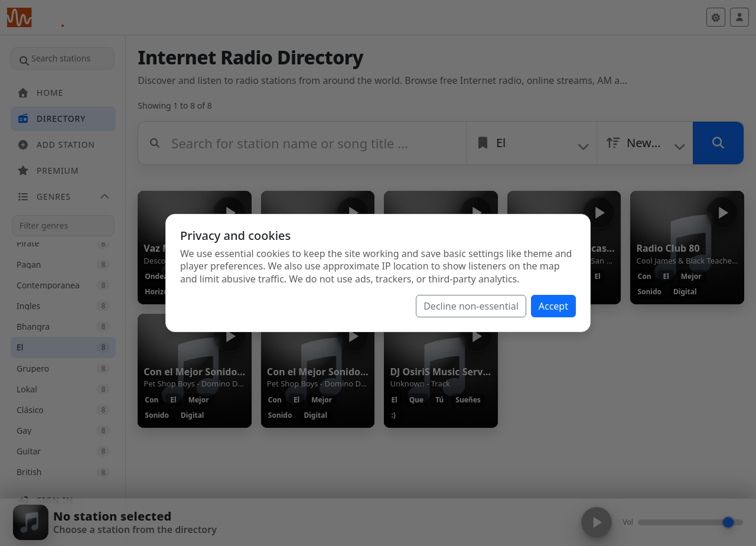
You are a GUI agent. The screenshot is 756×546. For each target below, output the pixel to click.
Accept (553, 306)
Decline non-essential (471, 306)
